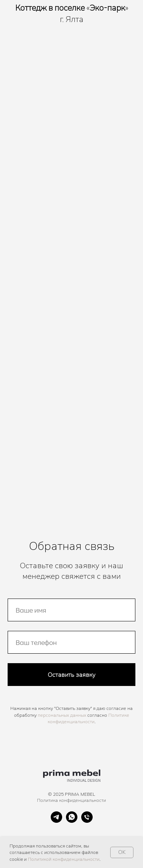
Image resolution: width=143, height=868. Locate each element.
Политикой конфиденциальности (64, 859)
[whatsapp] (72, 821)
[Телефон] (87, 821)
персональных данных (62, 715)
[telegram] (56, 821)
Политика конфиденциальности (71, 800)
